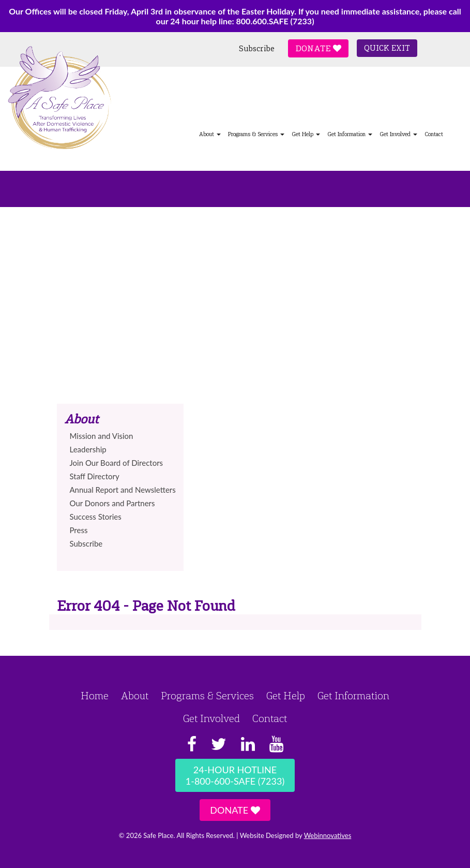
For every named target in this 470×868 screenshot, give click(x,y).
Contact (434, 134)
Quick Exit (387, 48)
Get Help (306, 134)
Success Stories (96, 517)
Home (95, 696)
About (210, 134)
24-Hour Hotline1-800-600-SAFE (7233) (235, 775)
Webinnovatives (328, 835)
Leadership (88, 449)
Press (79, 530)
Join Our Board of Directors (117, 463)
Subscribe (257, 49)
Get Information (350, 134)
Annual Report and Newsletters (123, 490)
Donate (318, 48)
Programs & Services (256, 134)
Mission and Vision (102, 436)
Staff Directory (95, 476)
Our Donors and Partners (112, 503)
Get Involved (398, 134)
